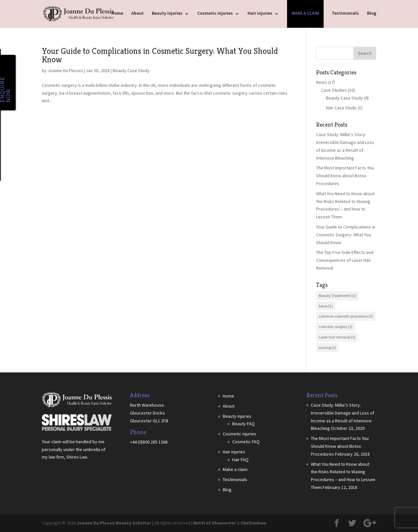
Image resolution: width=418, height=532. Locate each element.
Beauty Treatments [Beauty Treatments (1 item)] (338, 296)
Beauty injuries (167, 13)
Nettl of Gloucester (215, 523)
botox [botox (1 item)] (326, 306)
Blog (372, 13)
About (137, 13)
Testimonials (345, 13)
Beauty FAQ (243, 424)
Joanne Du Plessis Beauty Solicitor (114, 523)
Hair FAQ (240, 460)
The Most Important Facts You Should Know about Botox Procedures (345, 176)
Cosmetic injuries (215, 13)
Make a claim (305, 13)
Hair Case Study (341, 108)
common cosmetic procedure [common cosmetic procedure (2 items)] (346, 316)
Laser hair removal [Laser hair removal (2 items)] (337, 337)
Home (117, 13)
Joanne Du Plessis (65, 70)
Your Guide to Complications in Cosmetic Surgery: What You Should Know (160, 55)
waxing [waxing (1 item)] (327, 347)
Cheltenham (254, 523)
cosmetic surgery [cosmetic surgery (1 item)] (336, 327)
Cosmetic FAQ (246, 442)
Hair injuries (260, 13)
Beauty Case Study (131, 70)
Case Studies (334, 90)
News (322, 82)
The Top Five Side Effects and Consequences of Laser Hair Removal (345, 260)
